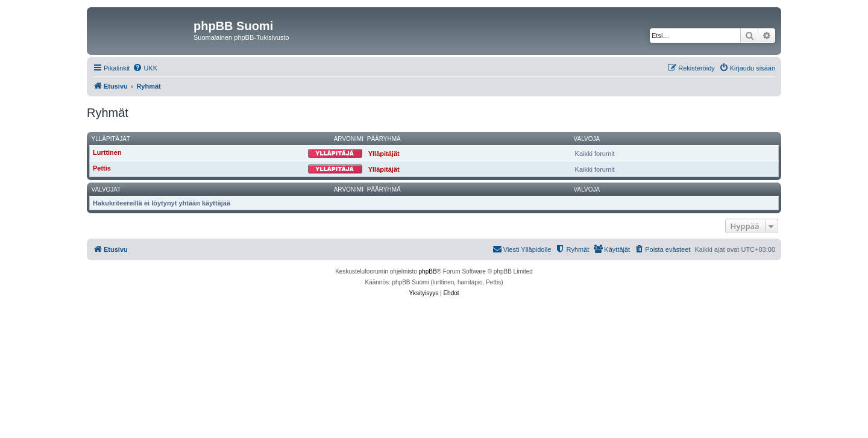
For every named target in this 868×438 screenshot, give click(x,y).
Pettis (102, 168)
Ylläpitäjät (111, 139)
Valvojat (106, 189)
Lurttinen (107, 152)
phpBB (428, 271)
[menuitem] (145, 68)
